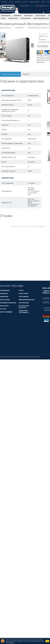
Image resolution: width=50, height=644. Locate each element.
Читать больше (10, 642)
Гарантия (25, 2)
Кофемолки (28, 16)
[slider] (43, 34)
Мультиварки (26, 18)
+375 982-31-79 (25, 6)
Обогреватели (19, 28)
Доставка (18, 2)
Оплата (11, 2)
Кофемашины (6, 16)
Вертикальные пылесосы (24, 307)
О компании (4, 2)
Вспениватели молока (8, 303)
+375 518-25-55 (40, 6)
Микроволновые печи (41, 18)
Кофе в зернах (40, 16)
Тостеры (3, 309)
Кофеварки (17, 16)
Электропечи (13, 18)
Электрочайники (6, 312)
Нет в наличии (43, 46)
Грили (3, 18)
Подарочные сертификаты (24, 312)
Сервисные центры (35, 2)
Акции (43, 2)
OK (47, 641)
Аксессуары (4, 306)
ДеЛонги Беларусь (5, 28)
